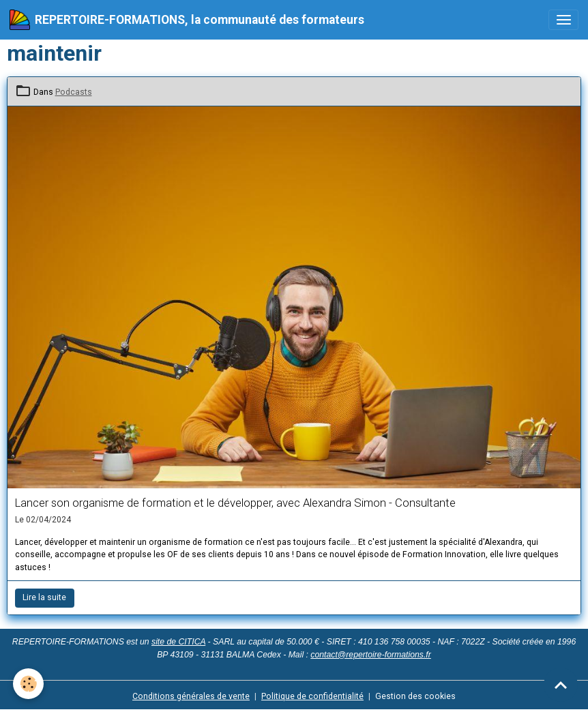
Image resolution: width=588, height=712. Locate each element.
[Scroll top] (561, 685)
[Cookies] (29, 684)
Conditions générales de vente (191, 696)
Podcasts (74, 92)
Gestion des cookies (415, 696)
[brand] (187, 20)
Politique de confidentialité (312, 696)
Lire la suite (44, 597)
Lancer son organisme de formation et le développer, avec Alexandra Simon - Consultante (235, 503)
